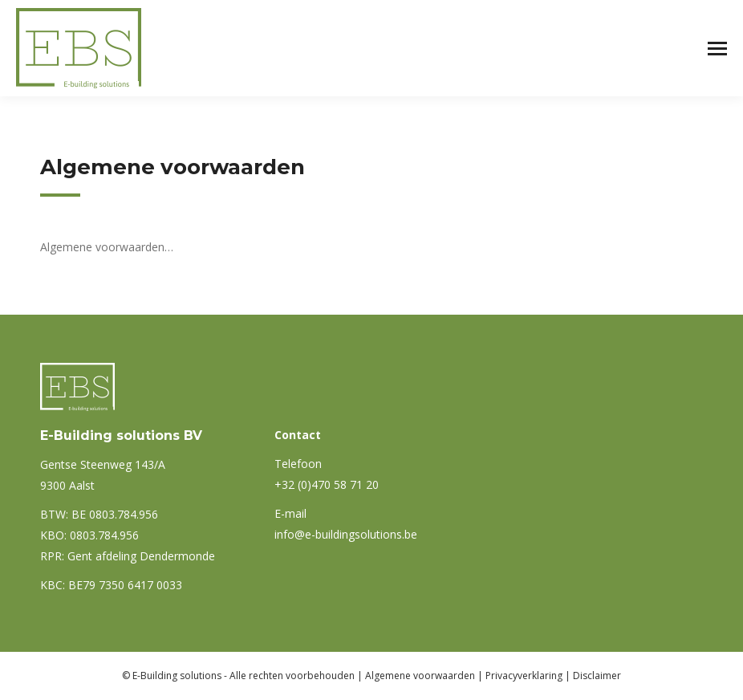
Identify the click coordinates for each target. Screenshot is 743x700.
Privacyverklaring (524, 676)
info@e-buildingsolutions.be (346, 534)
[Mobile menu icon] (717, 49)
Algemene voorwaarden (420, 676)
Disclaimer (597, 676)
